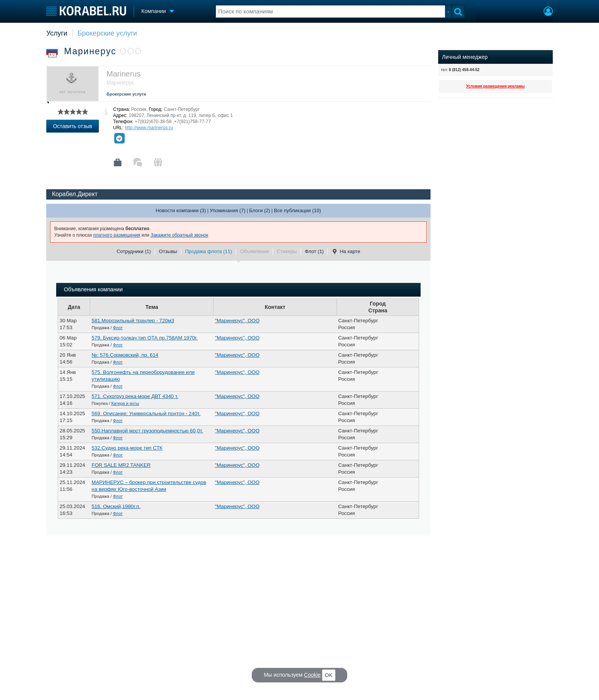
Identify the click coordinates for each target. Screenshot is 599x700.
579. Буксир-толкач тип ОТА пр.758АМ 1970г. (145, 338)
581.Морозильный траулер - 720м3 (133, 321)
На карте (346, 252)
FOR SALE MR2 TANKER (121, 465)
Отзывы (168, 251)
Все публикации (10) (297, 210)
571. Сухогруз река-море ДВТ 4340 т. (135, 396)
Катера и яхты (125, 403)
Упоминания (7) (228, 210)
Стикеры (287, 251)
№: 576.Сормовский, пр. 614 (125, 355)
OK (329, 675)
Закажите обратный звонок (179, 235)
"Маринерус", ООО (237, 321)
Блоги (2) (260, 210)
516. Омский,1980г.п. (116, 506)
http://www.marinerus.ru (149, 128)
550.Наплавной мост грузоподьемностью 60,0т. (147, 431)
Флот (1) (314, 251)
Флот (118, 328)
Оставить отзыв (73, 126)
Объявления (254, 251)
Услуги (57, 33)
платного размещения (117, 235)
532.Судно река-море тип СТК (127, 448)
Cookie (312, 675)
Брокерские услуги (107, 33)
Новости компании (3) (181, 210)
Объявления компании (93, 289)
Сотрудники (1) (134, 251)
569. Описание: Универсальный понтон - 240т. (146, 413)
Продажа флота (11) (209, 251)
